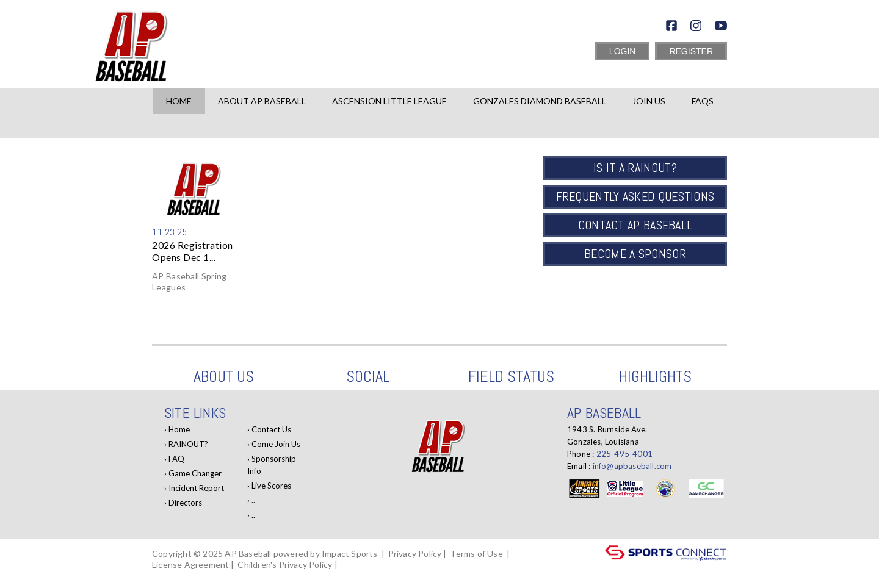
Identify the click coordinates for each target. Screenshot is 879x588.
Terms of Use (476, 554)
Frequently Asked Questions (635, 196)
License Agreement (190, 565)
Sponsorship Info (272, 465)
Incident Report (196, 488)
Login (623, 51)
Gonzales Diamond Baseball (540, 101)
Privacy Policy (415, 554)
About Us (224, 377)
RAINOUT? (188, 444)
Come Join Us (276, 444)
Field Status (511, 377)
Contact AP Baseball (635, 225)
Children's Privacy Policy (285, 565)
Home (179, 101)
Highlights (655, 377)
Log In (168, 575)
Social (368, 377)
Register (691, 51)
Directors (185, 503)
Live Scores (271, 486)
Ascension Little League (389, 101)
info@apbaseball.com (632, 466)
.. (253, 500)
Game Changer (195, 473)
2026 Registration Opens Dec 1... (193, 251)
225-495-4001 (624, 454)
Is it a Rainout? (635, 168)
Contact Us (271, 429)
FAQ (176, 459)
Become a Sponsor (635, 254)
